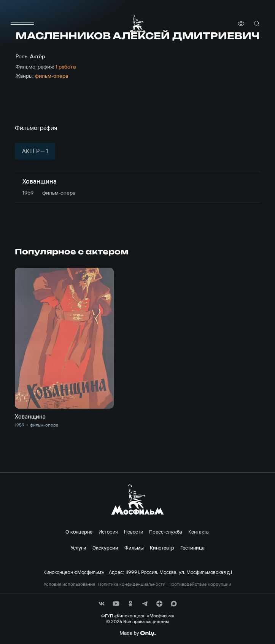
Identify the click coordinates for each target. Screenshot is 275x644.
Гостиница (192, 548)
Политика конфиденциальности (132, 584)
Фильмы (134, 548)
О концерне (79, 532)
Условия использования (69, 584)
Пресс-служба (166, 532)
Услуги (79, 548)
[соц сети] (102, 604)
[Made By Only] (137, 633)
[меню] (22, 24)
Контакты (199, 532)
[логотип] (138, 23)
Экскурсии (105, 548)
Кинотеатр (162, 548)
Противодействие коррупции (200, 584)
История (108, 532)
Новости (134, 532)
